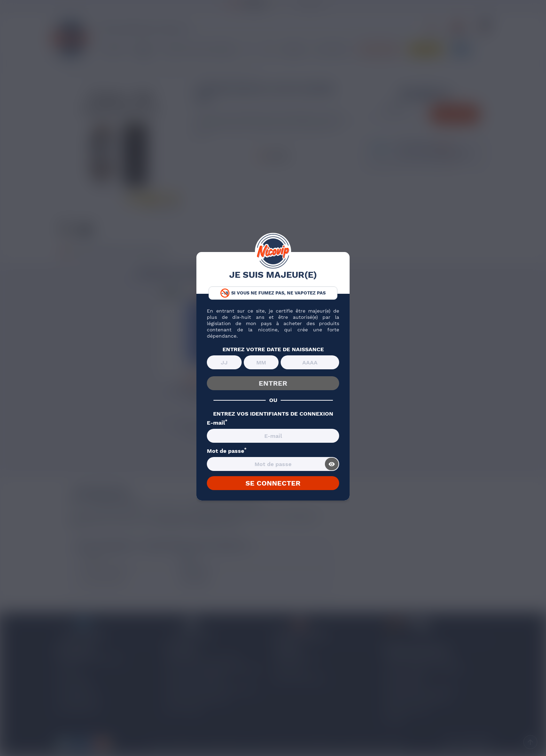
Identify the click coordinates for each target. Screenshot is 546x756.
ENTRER (273, 383)
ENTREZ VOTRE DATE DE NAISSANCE (273, 349)
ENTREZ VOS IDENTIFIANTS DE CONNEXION (273, 414)
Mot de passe (227, 451)
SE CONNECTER (273, 483)
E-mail (217, 423)
